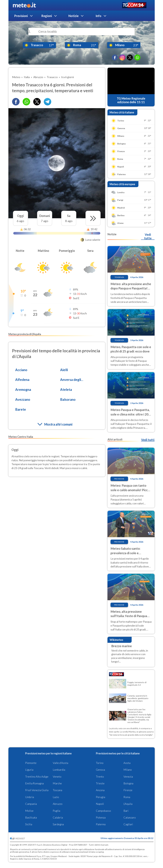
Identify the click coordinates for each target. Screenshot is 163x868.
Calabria (58, 817)
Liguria (29, 770)
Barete (21, 409)
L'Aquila (128, 804)
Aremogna (23, 390)
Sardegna (58, 824)
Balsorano (68, 399)
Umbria (30, 797)
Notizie (74, 16)
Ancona (100, 790)
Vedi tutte (148, 236)
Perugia (100, 797)
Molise (29, 811)
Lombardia (59, 770)
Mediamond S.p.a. (33, 856)
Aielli (64, 370)
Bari (126, 811)
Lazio (56, 797)
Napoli (100, 804)
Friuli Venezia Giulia (37, 790)
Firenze (128, 790)
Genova (100, 770)
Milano (128, 770)
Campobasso (103, 811)
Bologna (128, 783)
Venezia (128, 777)
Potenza (101, 817)
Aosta (127, 763)
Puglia (56, 811)
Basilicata (31, 817)
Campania (31, 804)
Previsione (119, 479)
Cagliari (128, 824)
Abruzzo (58, 804)
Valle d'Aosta (60, 763)
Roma (127, 797)
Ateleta (66, 390)
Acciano (21, 370)
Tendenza (119, 277)
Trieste (100, 783)
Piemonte (31, 763)
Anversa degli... (72, 380)
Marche (57, 783)
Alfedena (22, 380)
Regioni (47, 16)
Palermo (101, 824)
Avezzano (23, 399)
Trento (100, 777)
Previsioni (21, 16)
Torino (100, 763)
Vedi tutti (148, 440)
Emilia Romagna (34, 783)
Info (98, 16)
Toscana (57, 790)
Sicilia (29, 824)
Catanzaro (130, 817)
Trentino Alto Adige (37, 777)
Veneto (57, 777)
